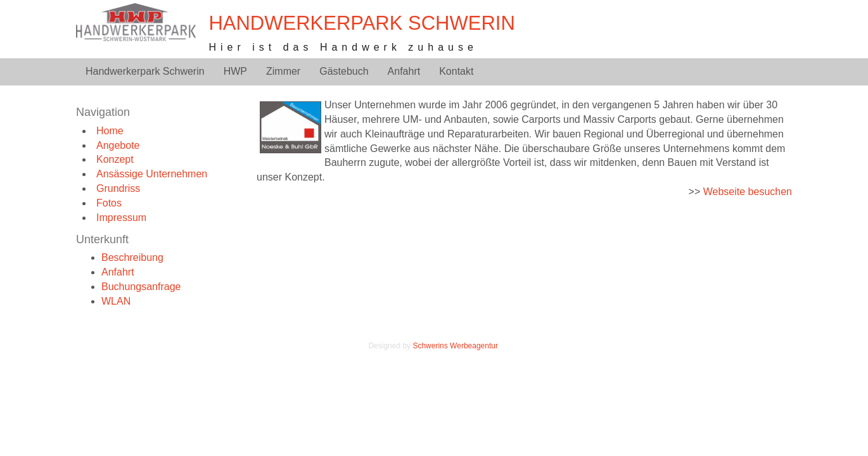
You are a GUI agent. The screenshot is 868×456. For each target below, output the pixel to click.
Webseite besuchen (748, 192)
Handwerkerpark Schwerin (361, 23)
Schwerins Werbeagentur (455, 346)
